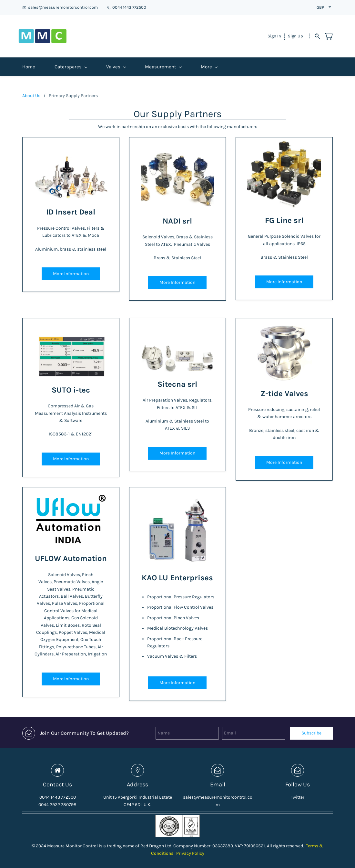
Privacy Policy (190, 848)
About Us (31, 90)
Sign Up (295, 33)
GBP (320, 7)
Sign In (274, 33)
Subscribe (311, 728)
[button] (71, 268)
